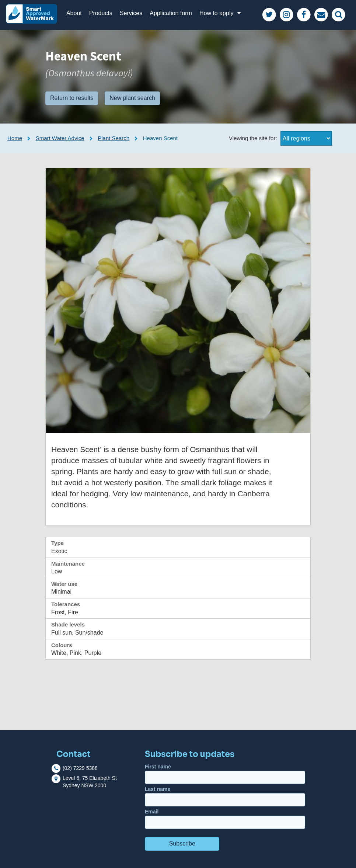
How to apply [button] (221, 13)
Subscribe (182, 843)
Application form (171, 13)
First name (225, 774)
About (74, 13)
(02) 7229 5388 (80, 768)
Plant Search (114, 138)
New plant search (132, 98)
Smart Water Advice (60, 138)
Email (225, 819)
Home (15, 138)
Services (131, 13)
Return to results (72, 98)
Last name (225, 796)
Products (101, 13)
